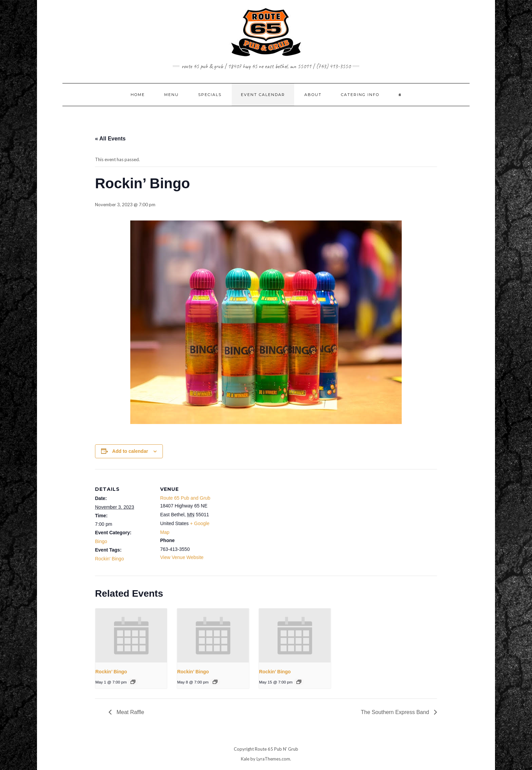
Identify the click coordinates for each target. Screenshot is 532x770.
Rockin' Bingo (109, 559)
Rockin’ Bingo (111, 672)
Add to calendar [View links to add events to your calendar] (130, 451)
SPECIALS (210, 95)
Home (138, 95)
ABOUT (313, 95)
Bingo (101, 541)
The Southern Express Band (396, 712)
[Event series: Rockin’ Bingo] (133, 682)
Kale (245, 759)
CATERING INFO (360, 95)
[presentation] (131, 636)
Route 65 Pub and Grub (185, 498)
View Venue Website (182, 557)
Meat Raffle (130, 712)
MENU (172, 95)
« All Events (110, 139)
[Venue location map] (261, 516)
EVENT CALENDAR (263, 95)
